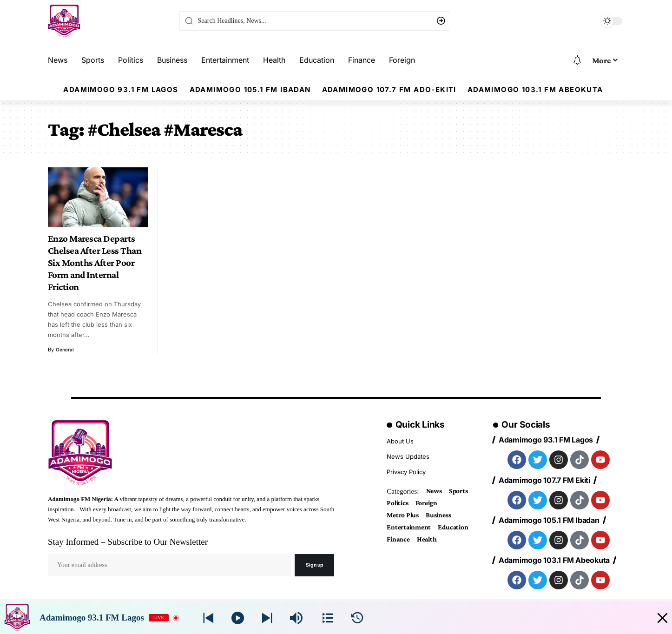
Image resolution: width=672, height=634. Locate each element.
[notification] (577, 60)
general (66, 350)
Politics (399, 504)
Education (404, 543)
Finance (441, 543)
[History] (357, 618)
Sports (462, 491)
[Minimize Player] (655, 618)
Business (444, 517)
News (435, 491)
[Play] (238, 618)
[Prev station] (267, 618)
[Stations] (328, 618)
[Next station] (208, 618)
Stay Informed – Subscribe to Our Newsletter (128, 542)
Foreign (430, 504)
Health (398, 556)
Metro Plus (405, 517)
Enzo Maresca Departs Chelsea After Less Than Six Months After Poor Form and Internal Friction (95, 263)
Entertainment (411, 530)
